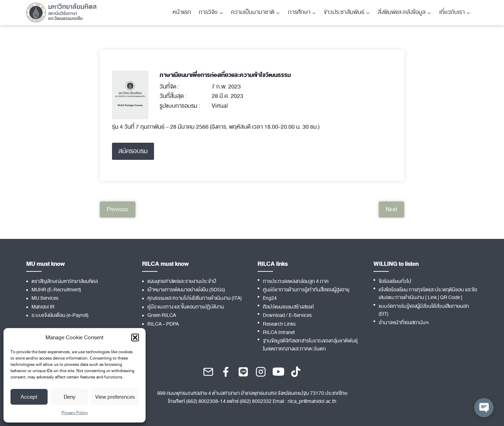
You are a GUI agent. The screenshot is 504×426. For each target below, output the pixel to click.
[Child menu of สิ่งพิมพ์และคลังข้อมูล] (404, 13)
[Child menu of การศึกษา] (302, 13)
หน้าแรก (182, 12)
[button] (135, 338)
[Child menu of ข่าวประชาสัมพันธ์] (347, 13)
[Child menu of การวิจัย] (211, 13)
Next (391, 210)
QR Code (450, 297)
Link (432, 297)
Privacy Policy (75, 413)
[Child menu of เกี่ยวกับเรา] (455, 13)
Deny (69, 397)
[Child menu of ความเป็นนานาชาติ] (255, 13)
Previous (118, 210)
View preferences (115, 397)
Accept (29, 397)
